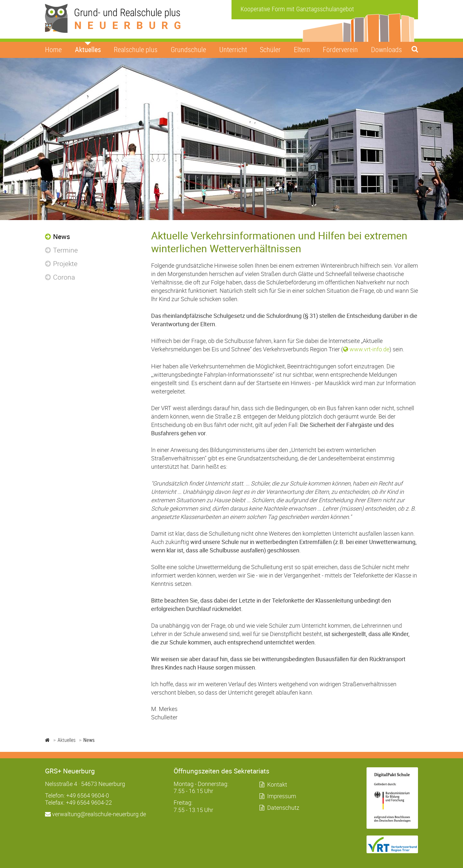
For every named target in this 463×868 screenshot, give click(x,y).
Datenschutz (283, 808)
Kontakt (277, 784)
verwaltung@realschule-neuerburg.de (95, 814)
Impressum (282, 796)
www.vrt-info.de (369, 349)
